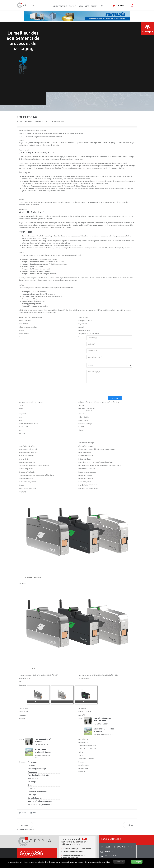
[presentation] (103, 390)
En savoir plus (119, 862)
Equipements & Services (33, 121)
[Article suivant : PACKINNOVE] (130, 825)
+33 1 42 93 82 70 (111, 856)
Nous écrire (109, 851)
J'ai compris (137, 862)
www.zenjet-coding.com (34, 402)
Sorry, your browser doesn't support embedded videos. (100, 53)
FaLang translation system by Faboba (26, 830)
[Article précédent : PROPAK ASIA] (25, 825)
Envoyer (115, 398)
